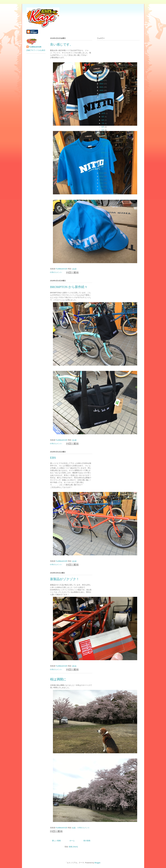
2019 (102, 94)
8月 (103, 120)
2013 (102, 180)
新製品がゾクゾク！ (65, 579)
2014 (102, 176)
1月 (103, 169)
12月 (104, 107)
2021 (102, 87)
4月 (103, 133)
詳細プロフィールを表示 (36, 50)
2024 (102, 77)
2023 (102, 80)
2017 (102, 100)
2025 (102, 74)
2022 (102, 84)
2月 (103, 166)
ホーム (72, 841)
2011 (102, 186)
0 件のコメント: (56, 272)
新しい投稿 (56, 841)
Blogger (97, 863)
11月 (104, 110)
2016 (102, 104)
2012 (102, 183)
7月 (103, 123)
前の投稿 (87, 841)
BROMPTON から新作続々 (69, 287)
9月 (103, 117)
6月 (103, 127)
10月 (104, 113)
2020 (102, 90)
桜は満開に (58, 679)
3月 (103, 162)
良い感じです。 (61, 44)
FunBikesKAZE (35, 47)
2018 (102, 97)
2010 (102, 190)
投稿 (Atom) (73, 847)
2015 (102, 173)
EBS (53, 458)
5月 (103, 130)
